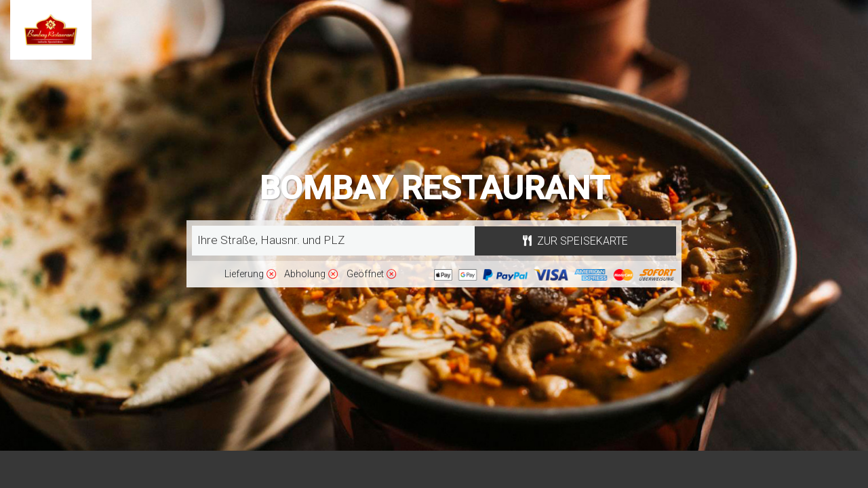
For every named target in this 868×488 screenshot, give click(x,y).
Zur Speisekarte (575, 241)
